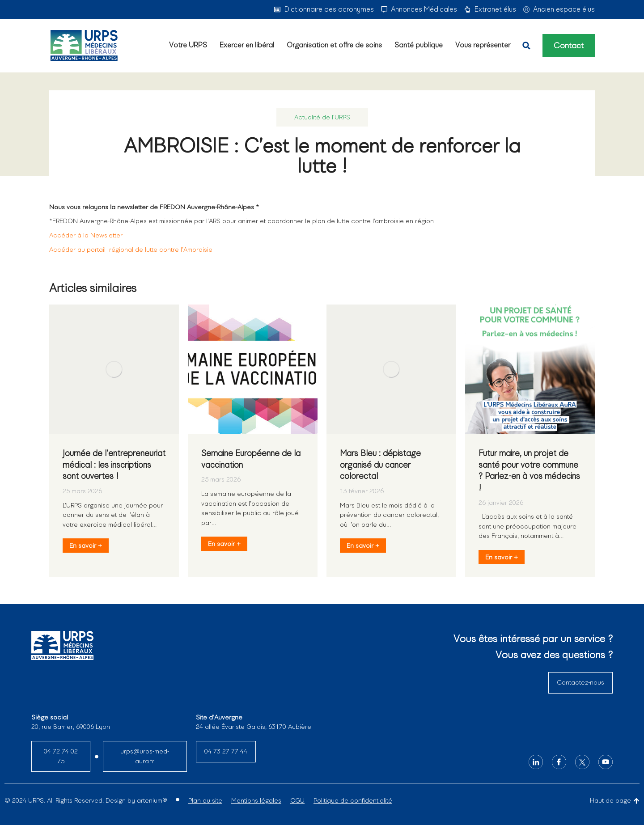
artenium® (152, 800)
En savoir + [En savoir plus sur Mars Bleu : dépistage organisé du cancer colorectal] (363, 546)
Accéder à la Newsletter (86, 235)
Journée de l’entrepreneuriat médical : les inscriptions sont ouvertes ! (114, 465)
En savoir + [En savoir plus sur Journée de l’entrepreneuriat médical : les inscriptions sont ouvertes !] (86, 546)
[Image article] (114, 369)
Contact (569, 46)
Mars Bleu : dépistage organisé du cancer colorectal (380, 465)
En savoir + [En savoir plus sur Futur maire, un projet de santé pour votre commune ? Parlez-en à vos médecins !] (502, 557)
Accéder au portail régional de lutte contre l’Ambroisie (131, 250)
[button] (526, 46)
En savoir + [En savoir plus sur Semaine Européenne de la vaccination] (224, 544)
